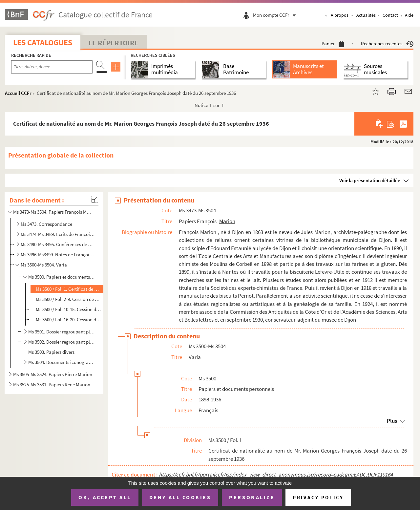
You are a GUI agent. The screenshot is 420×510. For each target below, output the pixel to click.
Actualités (366, 15)
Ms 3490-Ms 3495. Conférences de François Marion (58, 244)
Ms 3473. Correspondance (46, 224)
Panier (333, 43)
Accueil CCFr (18, 93)
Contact (390, 15)
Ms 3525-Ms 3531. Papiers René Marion (52, 384)
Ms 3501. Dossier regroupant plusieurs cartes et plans (62, 332)
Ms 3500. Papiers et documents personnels (62, 277)
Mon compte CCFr (276, 15)
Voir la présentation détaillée (370, 180)
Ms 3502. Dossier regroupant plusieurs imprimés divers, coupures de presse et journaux (62, 342)
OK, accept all (105, 497)
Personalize (252, 497)
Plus (392, 421)
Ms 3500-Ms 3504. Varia (44, 265)
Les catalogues (43, 42)
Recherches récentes (387, 43)
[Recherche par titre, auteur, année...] (52, 67)
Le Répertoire (114, 43)
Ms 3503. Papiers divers (51, 352)
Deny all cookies (180, 497)
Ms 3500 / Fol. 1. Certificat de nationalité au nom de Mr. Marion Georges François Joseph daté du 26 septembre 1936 (69, 289)
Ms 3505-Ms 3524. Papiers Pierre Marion (53, 374)
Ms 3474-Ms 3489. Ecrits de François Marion (58, 234)
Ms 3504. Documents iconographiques (62, 362)
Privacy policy (318, 497)
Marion (227, 221)
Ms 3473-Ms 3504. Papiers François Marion (53, 212)
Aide (409, 15)
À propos (340, 15)
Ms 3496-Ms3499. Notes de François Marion (58, 255)
